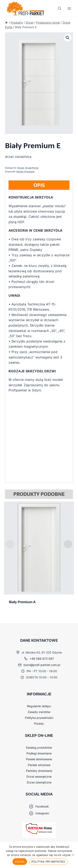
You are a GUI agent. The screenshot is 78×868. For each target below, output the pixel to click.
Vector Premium (25, 172)
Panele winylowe (39, 765)
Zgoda (20, 862)
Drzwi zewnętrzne (39, 782)
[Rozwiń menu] (69, 9)
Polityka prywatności (39, 718)
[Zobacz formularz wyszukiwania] (59, 8)
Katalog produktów (39, 748)
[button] (68, 38)
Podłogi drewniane (39, 753)
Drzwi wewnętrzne (39, 777)
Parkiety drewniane (39, 771)
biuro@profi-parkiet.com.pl (42, 665)
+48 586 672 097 (42, 659)
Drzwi (21, 168)
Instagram (42, 813)
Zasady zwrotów (39, 712)
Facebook (42, 806)
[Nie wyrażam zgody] (73, 855)
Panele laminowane (39, 759)
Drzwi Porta (32, 168)
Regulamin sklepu (39, 706)
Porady (39, 723)
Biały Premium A (22, 602)
